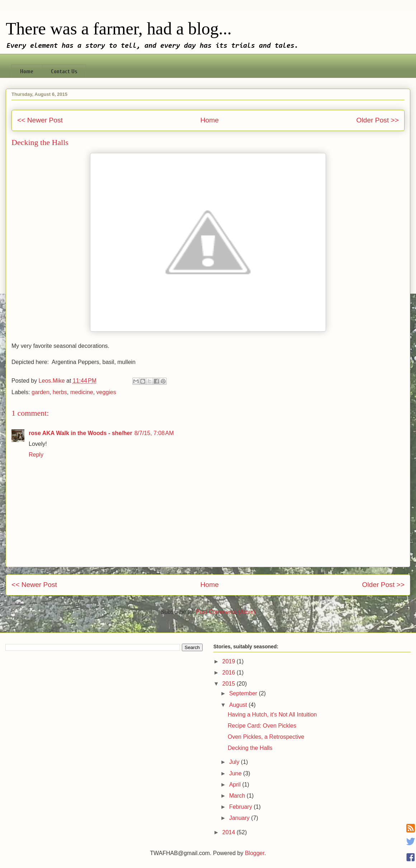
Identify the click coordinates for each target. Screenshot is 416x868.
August (239, 705)
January (240, 818)
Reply (36, 455)
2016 (230, 673)
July (235, 762)
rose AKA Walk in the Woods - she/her (81, 433)
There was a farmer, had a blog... (119, 29)
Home (27, 71)
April (236, 785)
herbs (60, 392)
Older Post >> (378, 120)
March (238, 796)
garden (41, 392)
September (244, 693)
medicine (82, 392)
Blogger (255, 853)
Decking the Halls (250, 748)
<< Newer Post (40, 120)
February (241, 807)
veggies (106, 392)
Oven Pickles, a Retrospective (266, 737)
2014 (230, 832)
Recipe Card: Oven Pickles (262, 726)
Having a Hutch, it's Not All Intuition (272, 715)
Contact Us (64, 71)
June (236, 773)
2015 (230, 684)
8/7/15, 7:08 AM (154, 433)
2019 (230, 661)
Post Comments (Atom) (226, 612)
